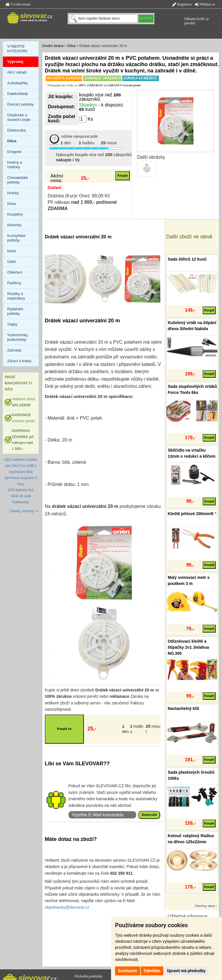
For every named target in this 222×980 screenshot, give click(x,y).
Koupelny (15, 214)
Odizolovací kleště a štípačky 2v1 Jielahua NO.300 (188, 647)
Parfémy (14, 283)
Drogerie (14, 152)
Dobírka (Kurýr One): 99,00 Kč (79, 196)
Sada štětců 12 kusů (187, 259)
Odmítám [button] (152, 971)
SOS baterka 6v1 (21, 490)
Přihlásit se (205, 4)
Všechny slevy (205, 906)
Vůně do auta (21, 496)
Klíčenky (14, 225)
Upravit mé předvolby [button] (186, 971)
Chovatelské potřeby (18, 180)
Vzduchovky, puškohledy (18, 337)
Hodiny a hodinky (15, 165)
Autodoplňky (18, 83)
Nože (12, 251)
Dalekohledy (18, 94)
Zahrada (14, 350)
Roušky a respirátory (16, 296)
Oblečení (15, 272)
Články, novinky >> (24, 511)
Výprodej (15, 62)
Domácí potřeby (21, 104)
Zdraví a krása (19, 361)
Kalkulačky (21, 502)
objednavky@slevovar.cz (67, 907)
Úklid (11, 262)
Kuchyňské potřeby (16, 238)
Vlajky (12, 324)
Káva (12, 204)
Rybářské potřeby (15, 311)
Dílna (71, 46)
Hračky (13, 193)
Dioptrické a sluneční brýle (19, 117)
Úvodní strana (18, 4)
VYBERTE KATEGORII (17, 49)
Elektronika (16, 130)
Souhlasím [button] (128, 971)
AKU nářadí (17, 72)
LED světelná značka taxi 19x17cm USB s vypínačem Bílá (21, 466)
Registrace (182, 4)
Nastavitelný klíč (184, 708)
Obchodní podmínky (89, 976)
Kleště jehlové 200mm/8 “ (192, 514)
